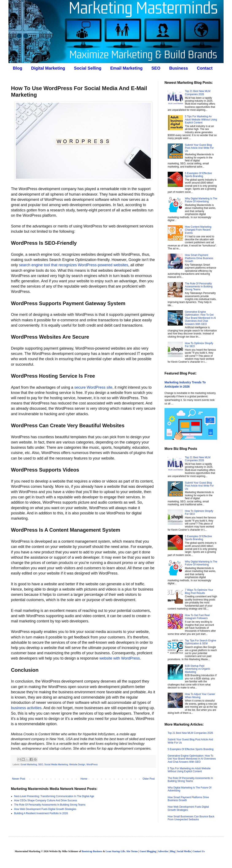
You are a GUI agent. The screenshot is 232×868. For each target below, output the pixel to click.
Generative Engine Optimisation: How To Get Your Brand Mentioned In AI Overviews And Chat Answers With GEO (200, 318)
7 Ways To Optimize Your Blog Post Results (199, 591)
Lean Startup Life (115, 851)
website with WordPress (120, 658)
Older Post (149, 779)
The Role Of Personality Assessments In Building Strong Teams (50, 805)
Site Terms (132, 851)
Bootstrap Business (92, 851)
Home (84, 779)
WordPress (92, 764)
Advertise (163, 851)
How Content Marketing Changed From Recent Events (198, 230)
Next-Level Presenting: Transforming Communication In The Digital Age (54, 796)
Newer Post (19, 779)
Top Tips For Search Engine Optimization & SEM (201, 642)
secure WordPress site (93, 387)
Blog (18, 68)
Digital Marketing (48, 68)
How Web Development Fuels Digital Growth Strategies (45, 809)
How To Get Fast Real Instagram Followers (197, 617)
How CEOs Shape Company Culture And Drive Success (46, 800)
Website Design (77, 764)
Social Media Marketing (56, 764)
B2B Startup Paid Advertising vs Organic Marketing (198, 669)
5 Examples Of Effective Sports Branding (198, 175)
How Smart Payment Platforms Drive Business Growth (199, 258)
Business (179, 68)
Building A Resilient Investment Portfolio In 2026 (41, 813)
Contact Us (199, 851)
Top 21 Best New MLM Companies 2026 (198, 93)
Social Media (184, 851)
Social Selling (88, 68)
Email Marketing (126, 68)
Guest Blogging (148, 851)
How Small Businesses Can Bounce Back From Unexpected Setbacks (191, 818)
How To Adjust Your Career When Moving (200, 696)
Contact (205, 68)
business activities (26, 708)
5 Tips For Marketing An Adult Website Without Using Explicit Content (201, 120)
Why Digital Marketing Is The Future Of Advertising (201, 200)
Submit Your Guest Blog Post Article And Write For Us (199, 148)
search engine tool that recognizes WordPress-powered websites (74, 265)
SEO (156, 68)
